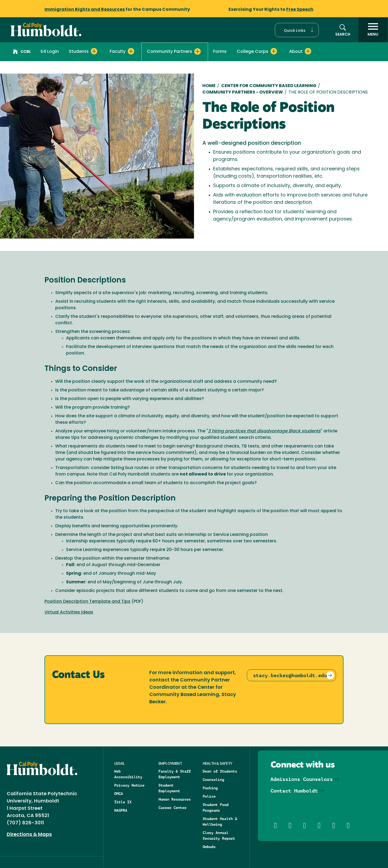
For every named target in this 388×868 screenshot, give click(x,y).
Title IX (123, 802)
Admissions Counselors (302, 779)
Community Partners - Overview (243, 92)
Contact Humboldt (294, 791)
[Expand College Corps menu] (274, 51)
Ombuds (209, 847)
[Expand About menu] (308, 51)
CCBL (22, 52)
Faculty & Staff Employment (175, 774)
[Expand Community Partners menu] (198, 51)
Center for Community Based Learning (269, 86)
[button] (297, 30)
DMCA (119, 794)
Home (209, 86)
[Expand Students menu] (94, 51)
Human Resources (175, 799)
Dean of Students (220, 771)
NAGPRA (121, 810)
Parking (210, 788)
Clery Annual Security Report (219, 836)
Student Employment (169, 788)
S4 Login (50, 52)
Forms (220, 52)
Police (209, 796)
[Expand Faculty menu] (131, 51)
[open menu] (373, 30)
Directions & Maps (29, 835)
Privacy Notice (129, 785)
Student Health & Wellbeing (220, 821)
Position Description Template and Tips (87, 602)
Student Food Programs (216, 807)
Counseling (213, 780)
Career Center (172, 808)
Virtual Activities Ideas (69, 612)
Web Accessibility (128, 774)
